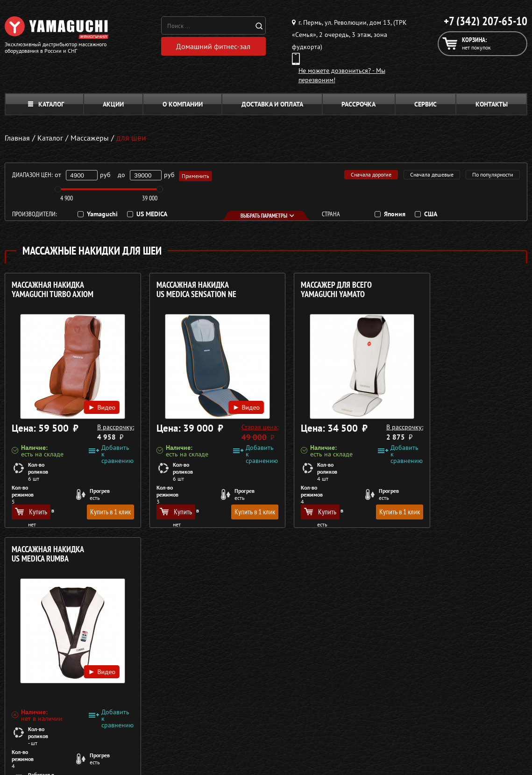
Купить (31, 512)
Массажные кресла (251, 642)
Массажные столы (250, 653)
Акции (113, 104)
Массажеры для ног (252, 687)
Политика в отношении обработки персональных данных (92, 726)
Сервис (426, 104)
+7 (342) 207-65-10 (486, 21)
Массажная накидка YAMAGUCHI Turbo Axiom (53, 290)
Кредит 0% (416, 675)
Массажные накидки (254, 664)
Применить (196, 175)
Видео (90, 396)
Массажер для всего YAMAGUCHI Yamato (312, 290)
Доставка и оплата (272, 104)
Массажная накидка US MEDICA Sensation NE (184, 290)
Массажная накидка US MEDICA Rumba (445, 290)
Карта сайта (418, 698)
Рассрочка (358, 104)
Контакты (492, 104)
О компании (183, 104)
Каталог (46, 104)
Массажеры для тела (254, 675)
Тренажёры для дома (255, 698)
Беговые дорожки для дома (265, 709)
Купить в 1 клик (98, 512)
